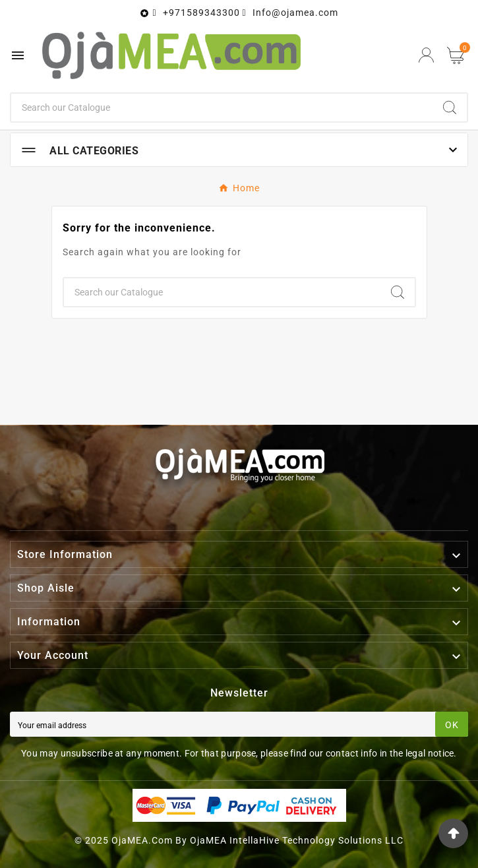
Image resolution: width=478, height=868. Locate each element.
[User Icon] (426, 55)
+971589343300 (201, 13)
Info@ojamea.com (295, 13)
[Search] (222, 108)
